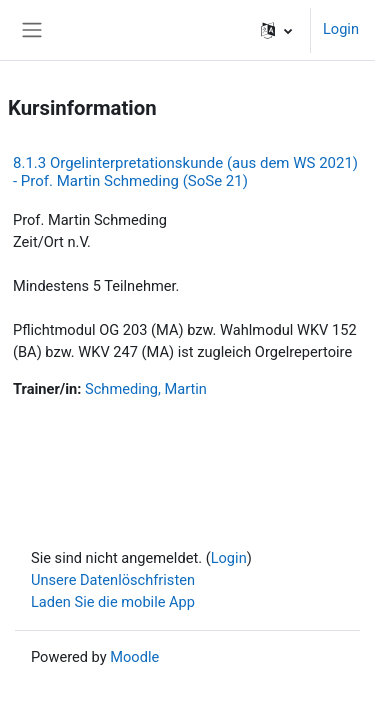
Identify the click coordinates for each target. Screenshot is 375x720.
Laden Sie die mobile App (113, 602)
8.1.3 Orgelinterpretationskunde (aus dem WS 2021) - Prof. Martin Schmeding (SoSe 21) (185, 172)
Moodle (134, 657)
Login (341, 29)
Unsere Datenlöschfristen (113, 580)
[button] (276, 30)
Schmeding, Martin (146, 389)
